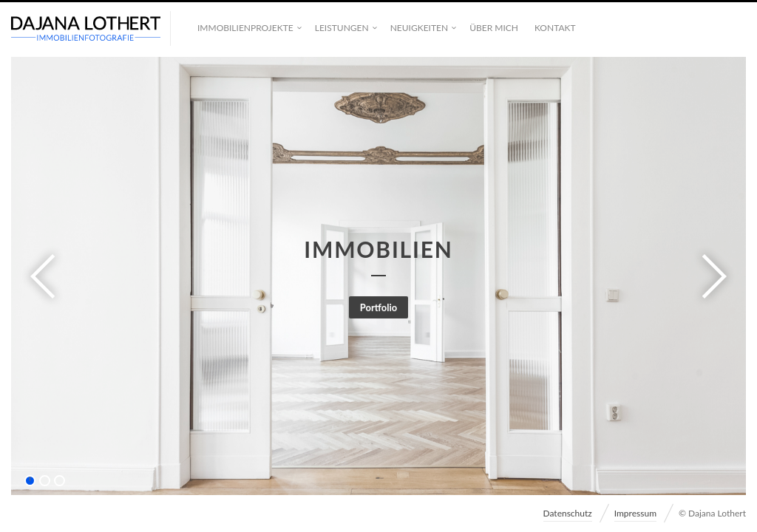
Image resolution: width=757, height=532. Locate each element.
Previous (47, 276)
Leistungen (342, 28)
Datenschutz (568, 513)
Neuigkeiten (419, 28)
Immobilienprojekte (245, 28)
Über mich (494, 28)
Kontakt (555, 28)
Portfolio (379, 307)
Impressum (635, 513)
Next (710, 276)
